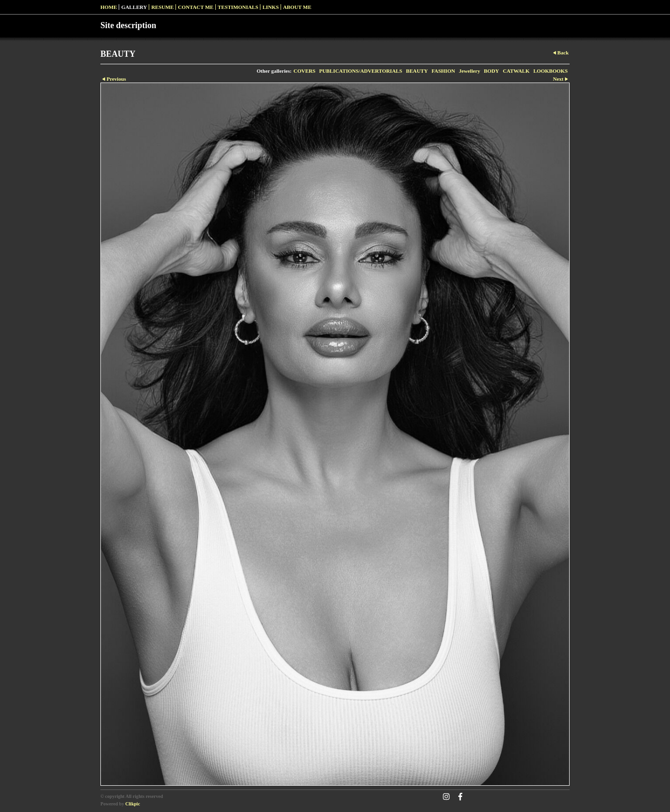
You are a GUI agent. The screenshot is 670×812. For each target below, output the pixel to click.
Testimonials (238, 7)
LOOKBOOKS (551, 71)
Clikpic (133, 804)
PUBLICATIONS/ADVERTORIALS (361, 71)
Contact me (196, 7)
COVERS (305, 71)
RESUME (162, 7)
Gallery (134, 7)
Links (270, 7)
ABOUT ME (297, 7)
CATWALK (516, 71)
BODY (491, 71)
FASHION (443, 71)
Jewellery (469, 71)
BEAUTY (417, 71)
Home (109, 7)
